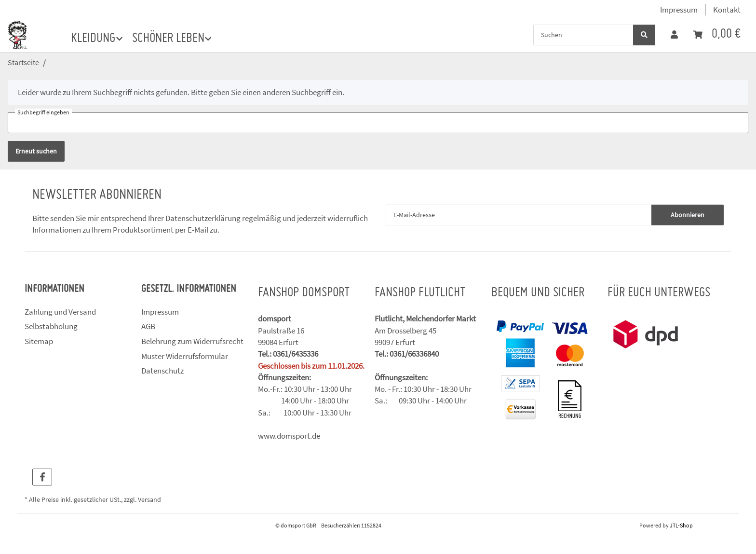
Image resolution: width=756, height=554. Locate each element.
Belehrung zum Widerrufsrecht (192, 341)
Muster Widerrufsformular (185, 356)
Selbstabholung (51, 326)
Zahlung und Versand (60, 312)
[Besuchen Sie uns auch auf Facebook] (42, 477)
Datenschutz (162, 371)
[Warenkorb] (717, 35)
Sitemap (39, 341)
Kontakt (727, 10)
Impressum (679, 10)
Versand (149, 500)
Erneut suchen (36, 151)
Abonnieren (688, 215)
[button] (674, 35)
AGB (148, 326)
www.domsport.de (289, 436)
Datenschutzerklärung (203, 218)
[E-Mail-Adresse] (519, 215)
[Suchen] (583, 35)
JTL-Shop (681, 525)
